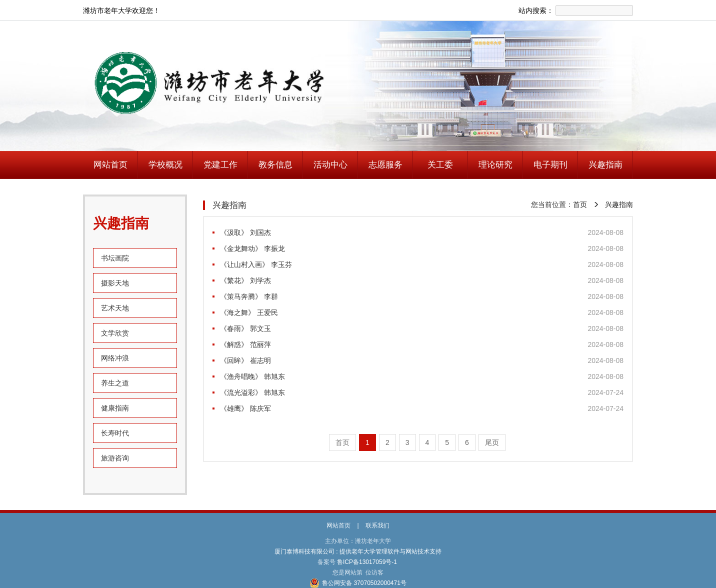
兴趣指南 (605, 165)
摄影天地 (115, 283)
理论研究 (495, 165)
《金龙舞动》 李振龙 (252, 248)
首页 (580, 204)
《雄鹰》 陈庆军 (245, 408)
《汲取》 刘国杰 (245, 232)
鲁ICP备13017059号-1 (367, 562)
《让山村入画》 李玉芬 (256, 264)
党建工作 (220, 165)
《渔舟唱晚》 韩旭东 (252, 376)
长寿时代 (115, 433)
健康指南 (115, 408)
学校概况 (165, 165)
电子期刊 (550, 165)
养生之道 (115, 383)
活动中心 (330, 165)
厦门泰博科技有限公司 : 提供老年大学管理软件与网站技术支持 (358, 551)
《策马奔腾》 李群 (249, 296)
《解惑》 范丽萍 (245, 344)
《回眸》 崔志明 (245, 360)
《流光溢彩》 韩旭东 (252, 392)
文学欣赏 (115, 333)
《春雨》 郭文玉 (245, 328)
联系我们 (377, 525)
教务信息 (275, 165)
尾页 (492, 442)
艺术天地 (115, 308)
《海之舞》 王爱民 (249, 312)
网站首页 (110, 165)
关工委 (440, 165)
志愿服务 (385, 165)
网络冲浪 (115, 358)
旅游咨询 (115, 458)
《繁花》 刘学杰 (245, 280)
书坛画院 (115, 258)
